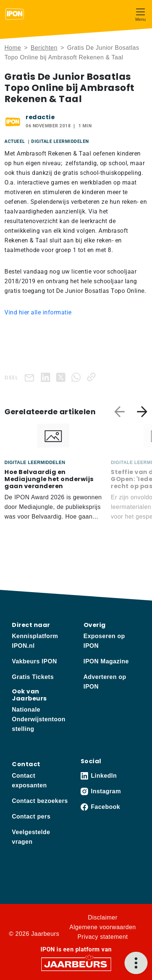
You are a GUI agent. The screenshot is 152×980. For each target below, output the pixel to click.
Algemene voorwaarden (103, 927)
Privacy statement (103, 937)
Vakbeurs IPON (34, 661)
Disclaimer (103, 917)
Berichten (44, 48)
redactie (40, 117)
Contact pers (31, 816)
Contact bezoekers (40, 801)
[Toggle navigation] (140, 14)
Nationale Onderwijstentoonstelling (39, 719)
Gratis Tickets (33, 677)
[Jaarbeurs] (76, 963)
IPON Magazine (106, 661)
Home (13, 48)
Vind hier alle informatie (38, 312)
